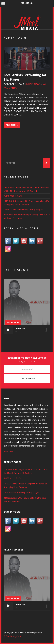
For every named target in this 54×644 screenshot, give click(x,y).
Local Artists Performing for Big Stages (23, 210)
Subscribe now (27, 379)
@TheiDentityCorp (12, 636)
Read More (8, 452)
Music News (33, 84)
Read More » (12, 125)
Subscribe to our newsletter (27, 358)
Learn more (13, 323)
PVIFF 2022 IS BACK (13, 196)
